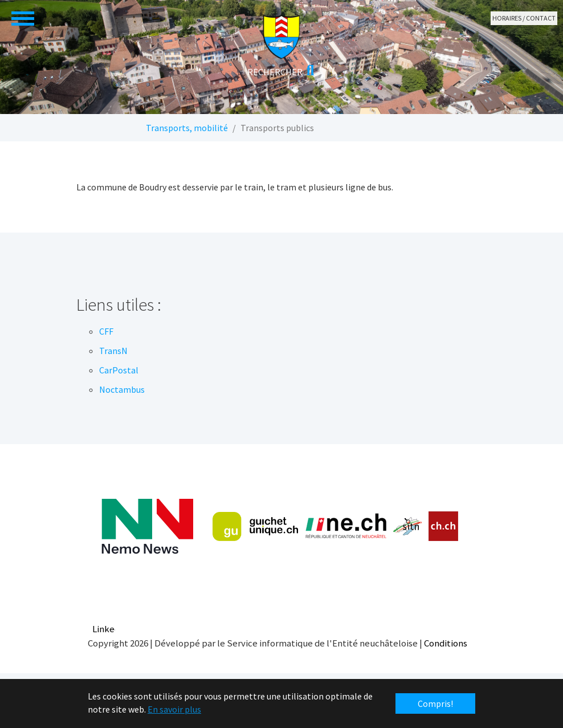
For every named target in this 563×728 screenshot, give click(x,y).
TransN (113, 351)
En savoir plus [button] (174, 709)
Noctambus (122, 389)
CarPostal (119, 370)
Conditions (446, 643)
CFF (106, 331)
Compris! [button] (435, 703)
